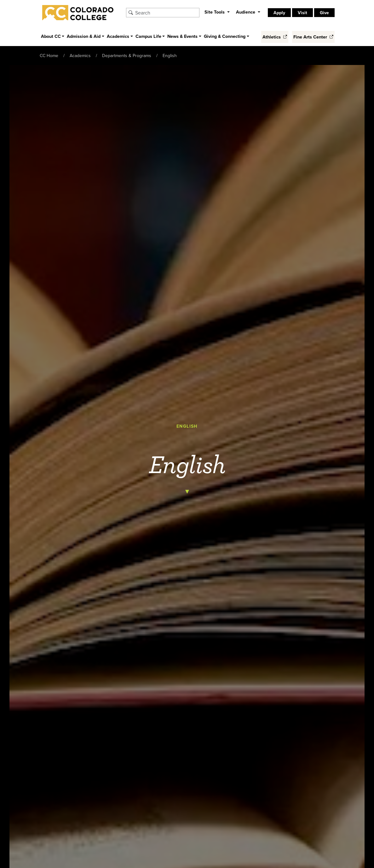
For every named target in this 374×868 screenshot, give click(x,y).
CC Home (49, 56)
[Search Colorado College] (167, 13)
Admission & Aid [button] (84, 36)
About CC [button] (51, 36)
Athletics (275, 37)
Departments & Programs (127, 56)
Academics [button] (118, 36)
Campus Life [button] (148, 36)
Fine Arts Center (313, 37)
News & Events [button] (182, 36)
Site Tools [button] (215, 12)
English (170, 56)
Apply (279, 13)
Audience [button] (246, 12)
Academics (80, 56)
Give (324, 13)
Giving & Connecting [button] (225, 36)
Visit (302, 13)
